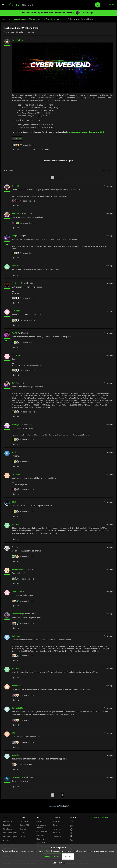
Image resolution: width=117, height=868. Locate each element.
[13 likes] (23, 343)
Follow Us (73, 817)
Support (39, 817)
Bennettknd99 (17, 686)
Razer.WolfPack (18, 40)
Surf (13, 383)
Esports (22, 833)
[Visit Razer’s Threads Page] (71, 829)
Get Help (39, 821)
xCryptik (15, 236)
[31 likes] (23, 201)
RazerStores (7, 821)
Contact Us (57, 837)
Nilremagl (16, 311)
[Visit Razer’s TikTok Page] (71, 841)
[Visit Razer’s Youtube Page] (71, 837)
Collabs (22, 837)
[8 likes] (23, 439)
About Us (56, 821)
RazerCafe (7, 825)
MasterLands (17, 755)
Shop (5, 817)
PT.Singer (16, 424)
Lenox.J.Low (17, 591)
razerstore (17, 138)
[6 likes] (23, 512)
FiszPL (14, 333)
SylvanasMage (18, 614)
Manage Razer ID (42, 839)
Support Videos (42, 843)
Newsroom (57, 829)
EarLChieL (16, 636)
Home (4, 19)
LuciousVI (16, 474)
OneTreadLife (17, 283)
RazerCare (40, 835)
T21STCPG (16, 355)
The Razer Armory (36, 19)
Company (56, 817)
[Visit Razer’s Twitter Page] (71, 833)
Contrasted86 (17, 708)
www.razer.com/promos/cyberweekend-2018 (86, 132)
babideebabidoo (18, 569)
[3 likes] (23, 601)
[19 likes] (23, 253)
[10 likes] (23, 320)
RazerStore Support (43, 831)
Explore (22, 817)
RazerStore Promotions (56, 19)
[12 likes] (23, 298)
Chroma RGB (24, 825)
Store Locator (8, 829)
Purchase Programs (10, 833)
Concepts (23, 829)
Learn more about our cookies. (102, 851)
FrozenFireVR (17, 777)
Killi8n (14, 502)
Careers (56, 825)
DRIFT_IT (15, 186)
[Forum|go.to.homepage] (20, 5)
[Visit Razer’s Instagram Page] (71, 825)
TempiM (15, 547)
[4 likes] (23, 579)
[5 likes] (23, 462)
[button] (3, 5)
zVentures (56, 833)
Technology (24, 821)
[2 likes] (22, 765)
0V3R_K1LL (16, 213)
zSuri (14, 733)
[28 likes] (23, 223)
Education (7, 840)
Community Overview (18, 19)
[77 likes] (23, 145)
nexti (14, 452)
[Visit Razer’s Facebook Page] (71, 822)
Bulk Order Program (10, 837)
